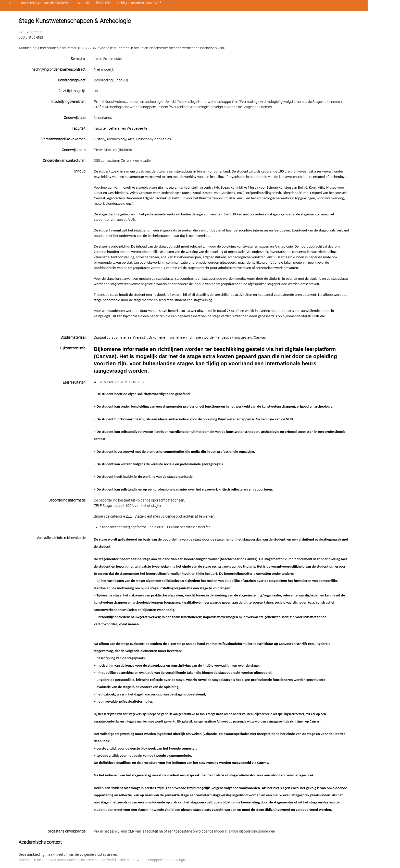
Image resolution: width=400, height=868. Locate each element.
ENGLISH (103, 3)
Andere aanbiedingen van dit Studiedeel (40, 3)
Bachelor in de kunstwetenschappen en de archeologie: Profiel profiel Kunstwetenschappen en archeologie (102, 860)
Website (84, 3)
